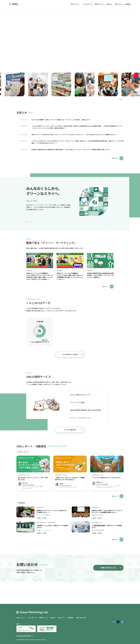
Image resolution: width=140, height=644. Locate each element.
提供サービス (99, 4)
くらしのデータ (87, 4)
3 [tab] (32, 222)
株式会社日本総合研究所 (24, 636)
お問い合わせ (80, 618)
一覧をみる (117, 158)
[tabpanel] (69, 202)
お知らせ (109, 4)
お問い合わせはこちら (111, 568)
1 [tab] (27, 222)
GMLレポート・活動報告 (123, 4)
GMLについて (75, 4)
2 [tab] (29, 222)
